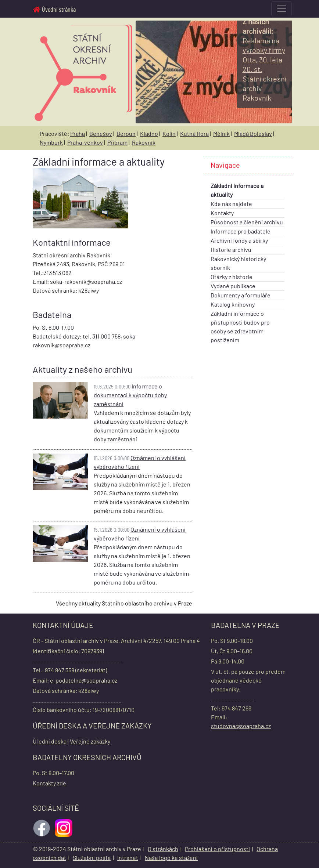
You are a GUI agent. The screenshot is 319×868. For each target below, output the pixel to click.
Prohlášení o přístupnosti (217, 849)
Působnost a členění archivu (247, 222)
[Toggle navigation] (282, 9)
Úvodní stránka (54, 9)
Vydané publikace (233, 286)
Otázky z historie (232, 277)
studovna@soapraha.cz (241, 726)
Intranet (128, 858)
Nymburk (51, 142)
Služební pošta (92, 858)
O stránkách (163, 849)
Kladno (149, 133)
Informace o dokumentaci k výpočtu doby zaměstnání (130, 395)
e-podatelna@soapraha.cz (84, 680)
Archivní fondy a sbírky (239, 240)
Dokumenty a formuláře (241, 295)
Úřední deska (50, 741)
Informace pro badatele (241, 231)
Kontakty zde (49, 783)
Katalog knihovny (233, 304)
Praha (78, 133)
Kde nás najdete (231, 204)
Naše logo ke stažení (171, 858)
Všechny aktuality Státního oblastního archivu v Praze (124, 603)
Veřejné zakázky (90, 741)
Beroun (126, 133)
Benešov (101, 133)
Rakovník (144, 142)
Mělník (221, 133)
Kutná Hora (194, 133)
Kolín (169, 133)
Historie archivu (231, 249)
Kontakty (222, 213)
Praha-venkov (85, 142)
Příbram (117, 142)
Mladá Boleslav (253, 133)
